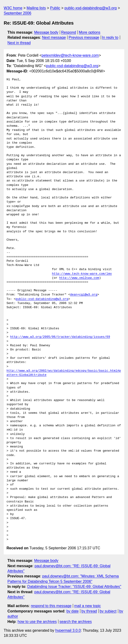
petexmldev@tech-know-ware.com (70, 55)
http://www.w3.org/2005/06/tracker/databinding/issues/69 (60, 337)
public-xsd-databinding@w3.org (91, 8)
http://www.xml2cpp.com (79, 278)
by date (72, 611)
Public (55, 8)
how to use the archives (37, 622)
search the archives (76, 622)
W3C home (13, 8)
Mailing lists (36, 8)
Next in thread (19, 43)
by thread (89, 611)
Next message (54, 37)
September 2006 (17, 13)
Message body (46, 32)
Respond (69, 32)
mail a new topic (88, 606)
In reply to (110, 37)
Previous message (84, 37)
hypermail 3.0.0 (68, 630)
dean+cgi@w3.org (84, 295)
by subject (108, 611)
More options (90, 32)
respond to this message (51, 606)
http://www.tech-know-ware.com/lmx (82, 274)
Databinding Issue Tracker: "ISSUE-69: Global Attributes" (74, 587)
